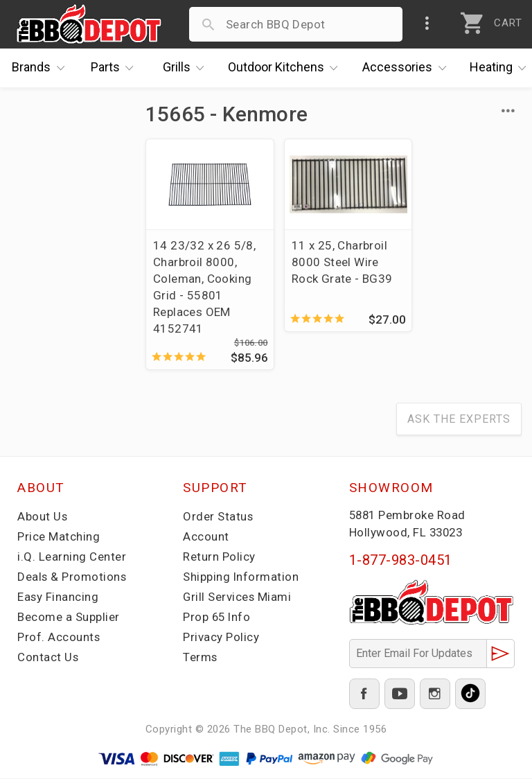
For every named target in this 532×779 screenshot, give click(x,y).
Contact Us (48, 658)
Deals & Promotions (72, 577)
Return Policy (219, 557)
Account (206, 537)
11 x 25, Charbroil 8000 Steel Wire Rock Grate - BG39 (332, 262)
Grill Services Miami (238, 597)
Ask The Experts (459, 420)
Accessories (408, 68)
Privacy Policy (221, 638)
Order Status (218, 517)
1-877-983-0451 (401, 561)
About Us (43, 517)
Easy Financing (58, 597)
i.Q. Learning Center (72, 557)
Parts (116, 68)
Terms (201, 658)
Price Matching (59, 537)
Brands (42, 68)
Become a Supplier (69, 618)
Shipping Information (241, 577)
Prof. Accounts (59, 638)
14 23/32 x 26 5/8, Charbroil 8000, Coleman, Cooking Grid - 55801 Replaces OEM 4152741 (204, 287)
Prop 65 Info (218, 618)
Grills (187, 68)
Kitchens (286, 68)
